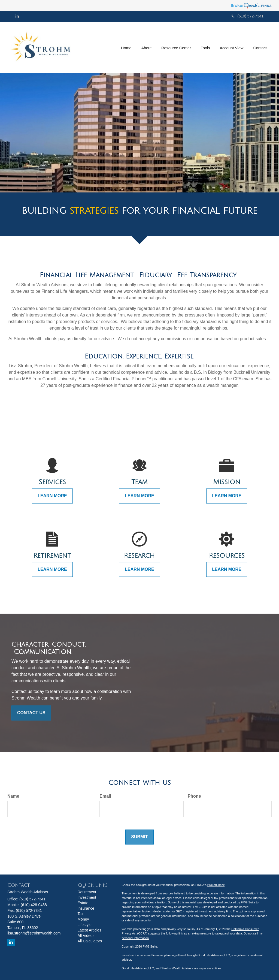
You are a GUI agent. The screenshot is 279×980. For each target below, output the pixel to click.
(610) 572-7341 (248, 16)
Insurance (86, 908)
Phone (194, 796)
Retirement (87, 892)
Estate (83, 903)
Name (13, 796)
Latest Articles (90, 930)
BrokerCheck (216, 885)
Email (105, 796)
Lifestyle (85, 925)
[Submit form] (139, 837)
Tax (81, 914)
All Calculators (90, 941)
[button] (146, 47)
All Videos (86, 936)
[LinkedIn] (17, 16)
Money (83, 919)
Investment (87, 897)
